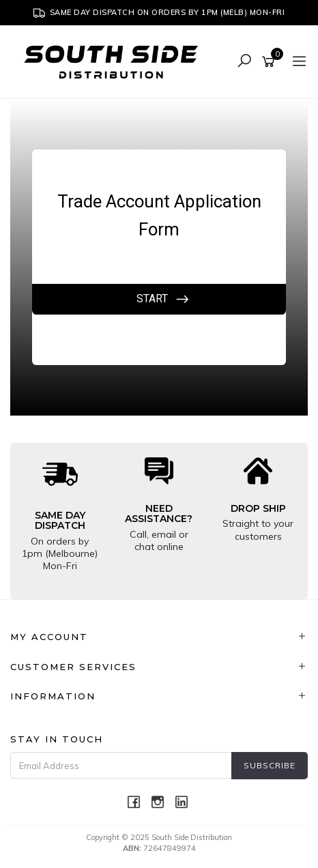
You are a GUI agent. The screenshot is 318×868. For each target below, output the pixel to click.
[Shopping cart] (271, 62)
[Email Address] (121, 765)
